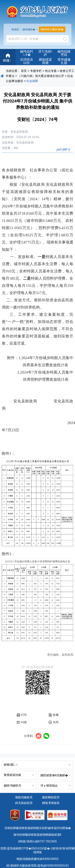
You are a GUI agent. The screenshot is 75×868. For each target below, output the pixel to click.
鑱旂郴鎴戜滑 (51, 797)
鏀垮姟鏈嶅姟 (64, 53)
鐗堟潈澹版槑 (51, 803)
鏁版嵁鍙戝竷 (45, 61)
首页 (24, 71)
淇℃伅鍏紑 (45, 53)
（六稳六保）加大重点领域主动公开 (41, 76)
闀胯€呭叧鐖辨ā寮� (52, 29)
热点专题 (51, 71)
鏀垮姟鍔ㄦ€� (27, 53)
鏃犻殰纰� (29, 29)
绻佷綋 (15, 29)
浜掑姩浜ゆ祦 (27, 61)
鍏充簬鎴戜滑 (24, 803)
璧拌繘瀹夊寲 (64, 61)
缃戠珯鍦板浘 (24, 797)
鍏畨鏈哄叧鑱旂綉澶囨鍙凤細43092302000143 (37, 866)
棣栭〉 (8, 57)
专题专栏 (36, 71)
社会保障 (32, 81)
